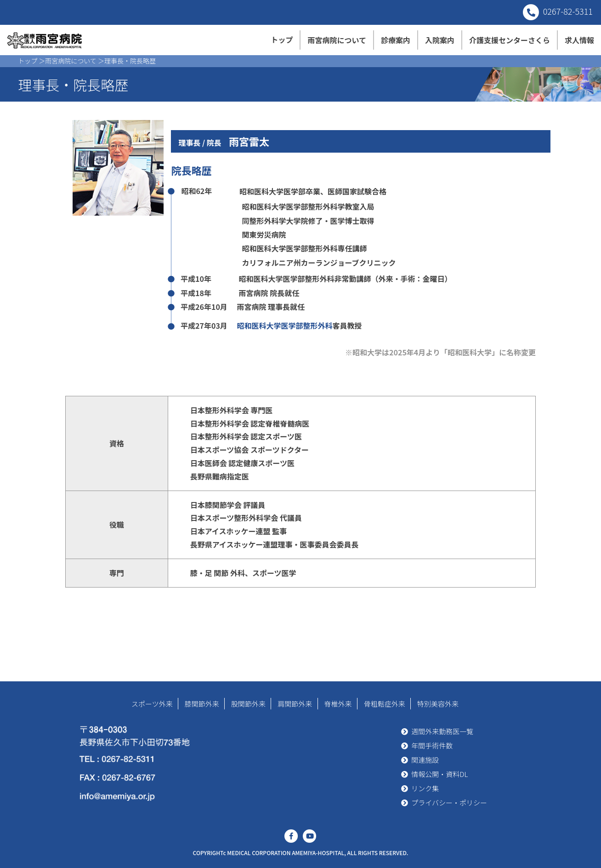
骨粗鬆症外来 (385, 704)
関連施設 (425, 760)
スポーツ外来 (152, 704)
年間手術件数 (432, 745)
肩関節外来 (295, 704)
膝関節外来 (202, 704)
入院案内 (440, 40)
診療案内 (396, 40)
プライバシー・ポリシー (449, 802)
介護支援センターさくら (510, 40)
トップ (282, 40)
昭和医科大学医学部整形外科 (284, 325)
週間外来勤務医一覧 (442, 731)
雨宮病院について (337, 40)
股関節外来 (248, 704)
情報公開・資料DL (439, 774)
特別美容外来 (438, 704)
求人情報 (579, 40)
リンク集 (425, 788)
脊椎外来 (338, 704)
